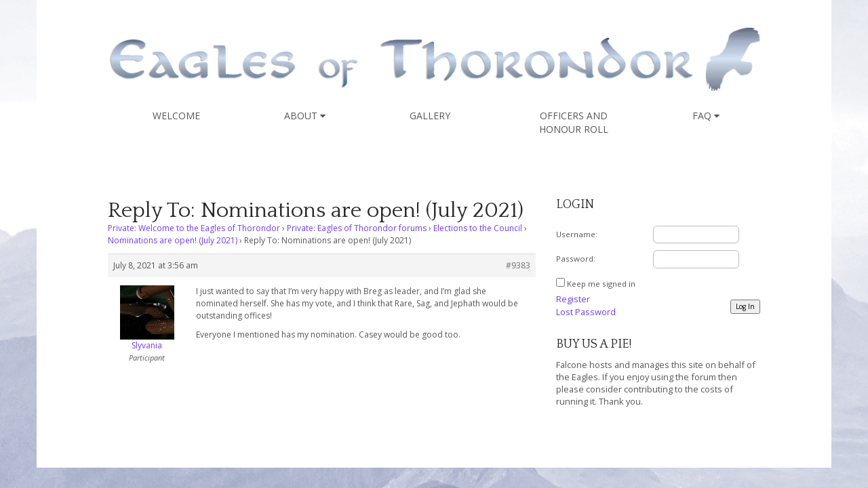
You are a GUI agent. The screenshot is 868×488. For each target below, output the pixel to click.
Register (573, 299)
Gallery (430, 116)
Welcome (176, 116)
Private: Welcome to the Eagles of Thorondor (194, 228)
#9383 (518, 265)
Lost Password (586, 312)
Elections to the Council (478, 228)
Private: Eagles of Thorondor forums (357, 228)
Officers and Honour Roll (574, 122)
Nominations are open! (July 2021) (173, 240)
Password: (576, 259)
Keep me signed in (601, 284)
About (305, 116)
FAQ (706, 116)
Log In (745, 306)
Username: (577, 234)
